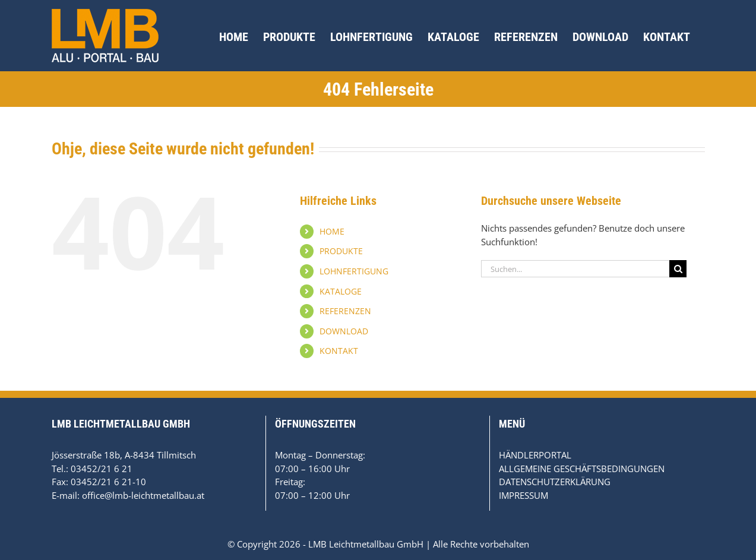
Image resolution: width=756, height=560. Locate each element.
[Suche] (678, 269)
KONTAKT (339, 351)
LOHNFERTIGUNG (354, 271)
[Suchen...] (575, 269)
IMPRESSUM (523, 495)
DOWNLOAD (344, 331)
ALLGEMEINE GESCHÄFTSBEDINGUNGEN (582, 469)
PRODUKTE (341, 251)
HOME (332, 231)
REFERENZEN (345, 311)
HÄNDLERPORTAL (535, 455)
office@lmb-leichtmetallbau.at (143, 495)
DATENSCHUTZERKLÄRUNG (555, 482)
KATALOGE (341, 291)
